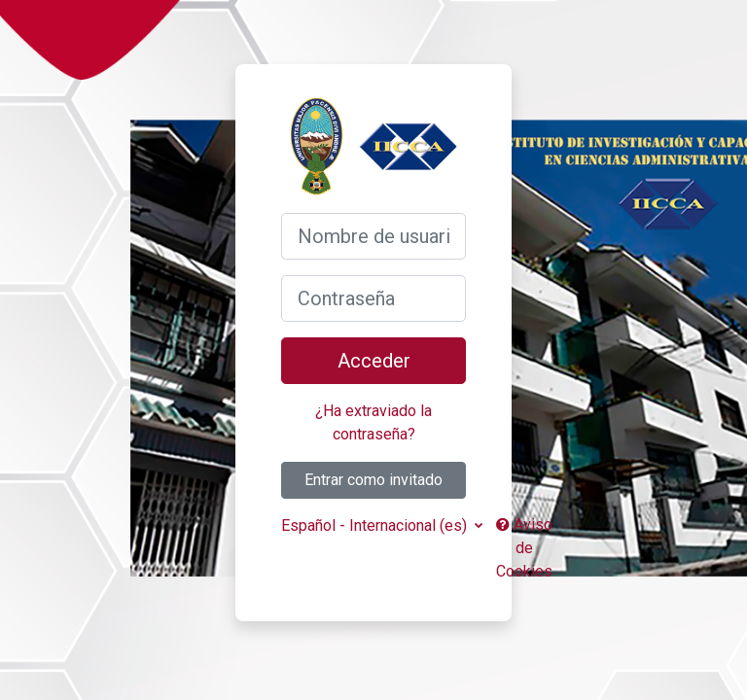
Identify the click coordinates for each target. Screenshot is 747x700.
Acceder (374, 361)
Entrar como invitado (373, 480)
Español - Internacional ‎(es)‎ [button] (376, 525)
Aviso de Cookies (524, 548)
